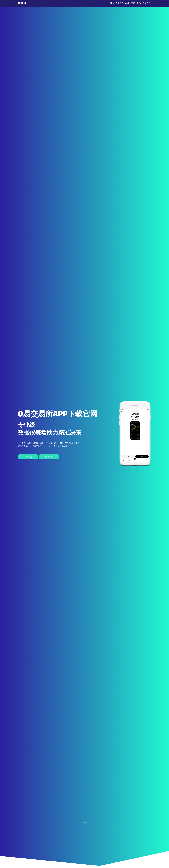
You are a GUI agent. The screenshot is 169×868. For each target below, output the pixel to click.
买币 (112, 3)
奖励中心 (147, 3)
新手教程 (120, 3)
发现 (127, 3)
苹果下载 (28, 457)
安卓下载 (49, 457)
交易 (133, 3)
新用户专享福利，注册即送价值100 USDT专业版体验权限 (43, 446)
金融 (139, 3)
